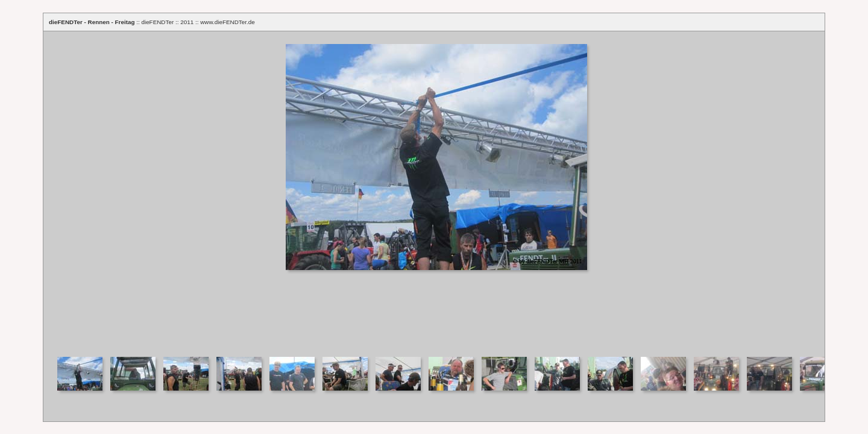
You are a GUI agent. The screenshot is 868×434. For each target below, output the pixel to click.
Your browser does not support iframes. (434, 190)
